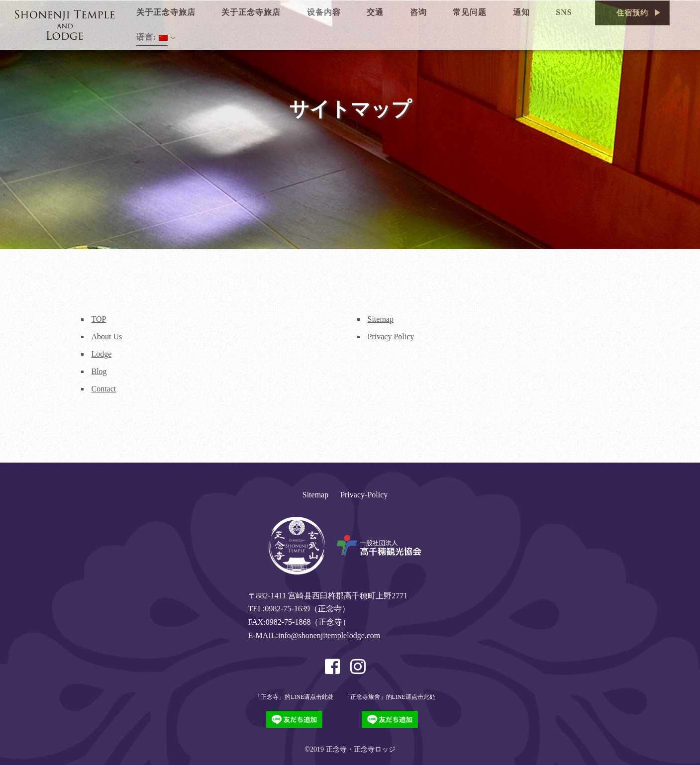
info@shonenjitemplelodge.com (329, 635)
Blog (99, 371)
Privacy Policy (391, 336)
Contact (104, 389)
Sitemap (381, 319)
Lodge (102, 354)
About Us (107, 336)
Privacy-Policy (364, 495)
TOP (99, 319)
